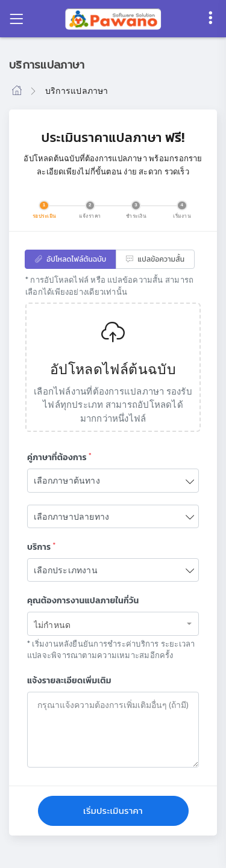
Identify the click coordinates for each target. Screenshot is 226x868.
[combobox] (113, 624)
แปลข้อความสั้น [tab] (155, 259)
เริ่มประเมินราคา (113, 811)
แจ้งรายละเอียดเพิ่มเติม (69, 681)
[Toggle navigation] (16, 19)
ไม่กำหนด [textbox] (52, 625)
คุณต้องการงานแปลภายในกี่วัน (83, 601)
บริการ (41, 547)
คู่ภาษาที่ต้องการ (59, 457)
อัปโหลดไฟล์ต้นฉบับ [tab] (71, 259)
